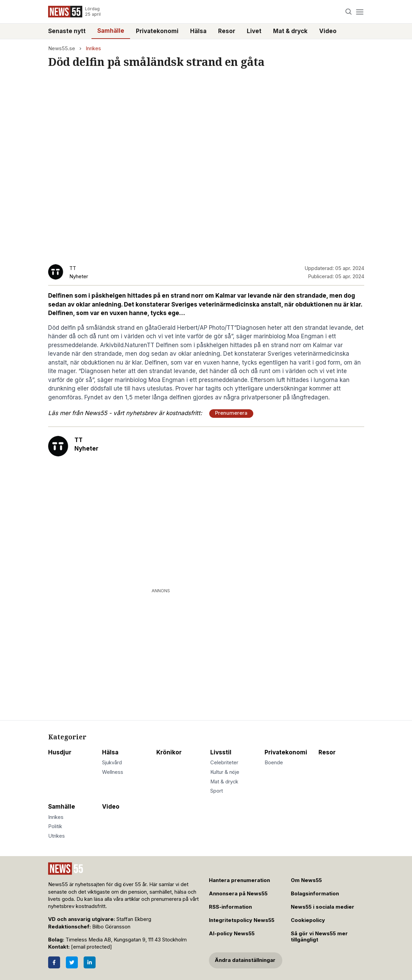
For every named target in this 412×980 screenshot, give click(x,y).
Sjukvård (112, 763)
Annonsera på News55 (238, 894)
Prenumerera (231, 413)
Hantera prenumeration (239, 880)
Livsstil (221, 752)
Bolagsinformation (315, 894)
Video (328, 31)
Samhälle (111, 31)
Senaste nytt (67, 31)
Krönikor (169, 752)
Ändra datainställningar (245, 960)
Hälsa (198, 31)
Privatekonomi (157, 31)
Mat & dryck (290, 31)
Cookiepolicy (308, 920)
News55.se (62, 48)
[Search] (348, 12)
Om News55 (306, 880)
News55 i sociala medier (323, 907)
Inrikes (93, 48)
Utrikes (56, 836)
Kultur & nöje (225, 772)
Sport (217, 791)
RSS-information (230, 907)
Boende (274, 763)
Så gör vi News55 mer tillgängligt (319, 937)
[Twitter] (72, 962)
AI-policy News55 (232, 934)
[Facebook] (54, 962)
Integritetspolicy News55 (242, 920)
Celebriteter (224, 763)
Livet (254, 31)
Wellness (113, 772)
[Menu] (360, 12)
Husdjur (60, 752)
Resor (227, 31)
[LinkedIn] (90, 962)
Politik (55, 826)
